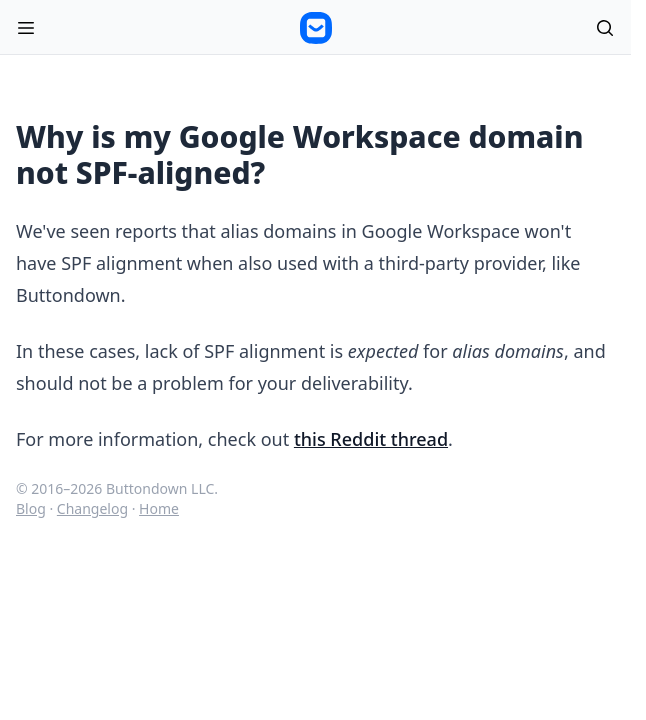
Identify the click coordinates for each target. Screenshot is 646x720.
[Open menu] (26, 28)
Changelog (92, 508)
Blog (31, 508)
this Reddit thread (371, 439)
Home (159, 508)
